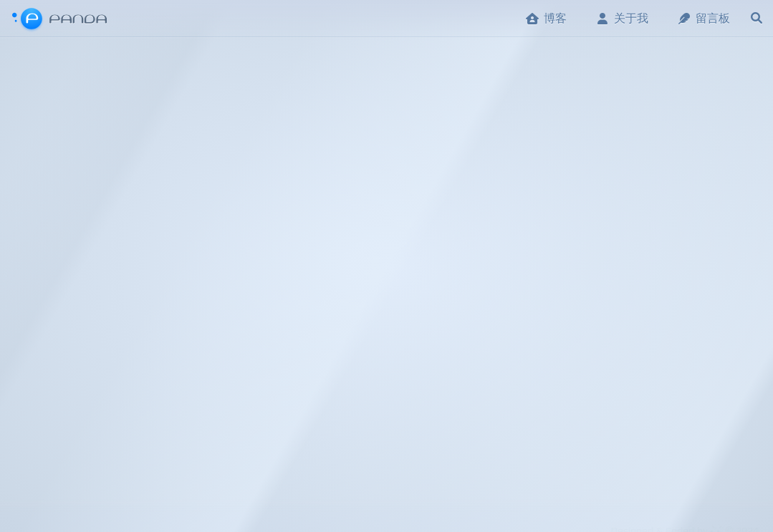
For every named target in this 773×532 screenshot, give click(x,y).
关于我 (622, 18)
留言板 (704, 18)
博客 (546, 18)
